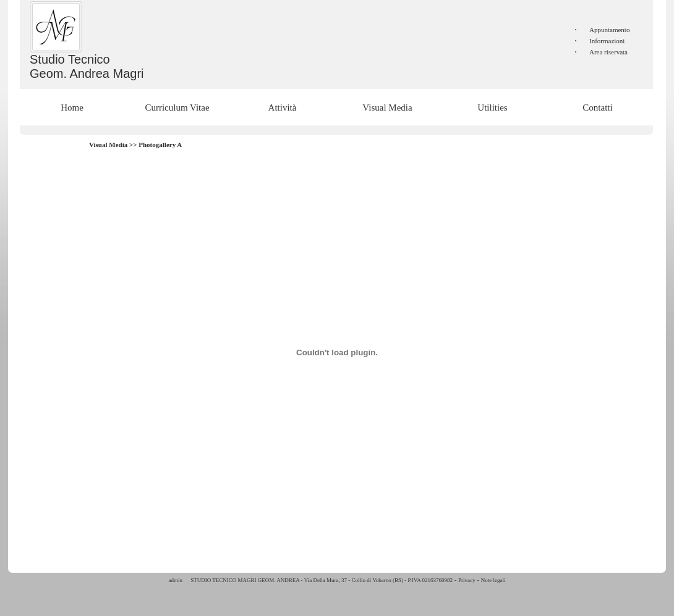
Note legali (493, 580)
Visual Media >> (114, 145)
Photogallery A (160, 145)
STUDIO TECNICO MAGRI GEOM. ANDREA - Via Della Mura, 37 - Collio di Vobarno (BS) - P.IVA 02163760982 (321, 580)
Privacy (467, 580)
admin (176, 580)
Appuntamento (609, 30)
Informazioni (607, 41)
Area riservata (608, 52)
